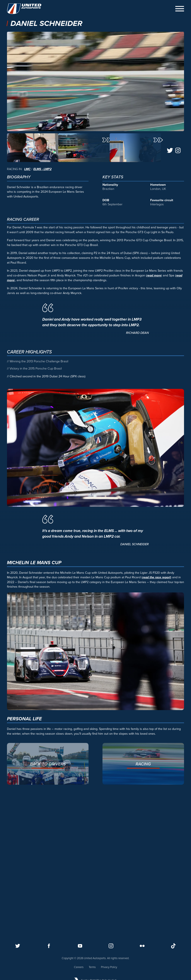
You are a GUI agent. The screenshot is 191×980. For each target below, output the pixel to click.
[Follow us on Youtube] (80, 946)
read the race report (156, 711)
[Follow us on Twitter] (18, 946)
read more (154, 409)
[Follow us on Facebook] (49, 946)
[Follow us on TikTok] (173, 946)
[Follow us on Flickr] (142, 946)
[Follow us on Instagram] (111, 946)
